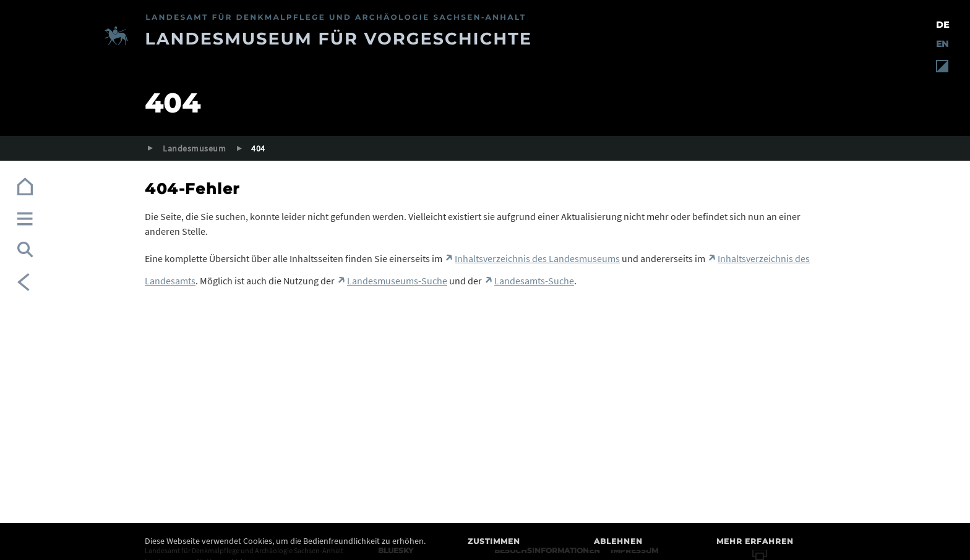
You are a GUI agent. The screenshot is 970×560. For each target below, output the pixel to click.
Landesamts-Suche (534, 281)
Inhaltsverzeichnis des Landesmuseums (537, 258)
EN (942, 44)
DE (942, 25)
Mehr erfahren (755, 541)
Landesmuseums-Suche (397, 281)
